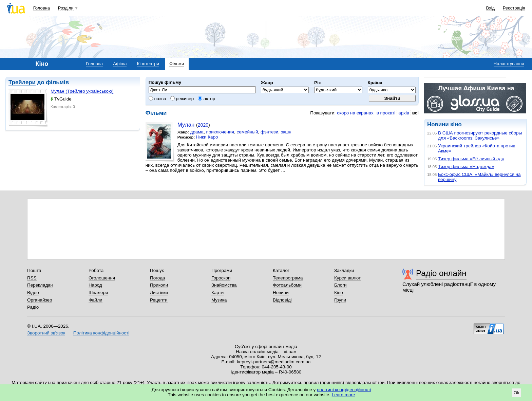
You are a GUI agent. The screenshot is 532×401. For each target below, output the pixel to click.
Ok (517, 393)
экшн (286, 132)
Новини (281, 293)
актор (206, 99)
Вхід (491, 8)
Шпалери (98, 293)
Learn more (344, 395)
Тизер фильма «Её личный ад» (471, 159)
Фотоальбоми (287, 285)
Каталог (281, 270)
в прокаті (386, 113)
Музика (219, 300)
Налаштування (509, 64)
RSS (32, 278)
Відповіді (282, 300)
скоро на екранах (355, 113)
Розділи (66, 8)
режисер (182, 99)
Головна (42, 8)
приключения (220, 132)
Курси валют (347, 278)
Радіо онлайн (441, 273)
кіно (456, 124)
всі (415, 113)
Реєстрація (514, 8)
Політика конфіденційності (101, 333)
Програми (222, 270)
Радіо (33, 307)
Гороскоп (221, 278)
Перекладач (40, 285)
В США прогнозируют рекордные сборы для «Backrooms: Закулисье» (480, 135)
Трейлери (22, 82)
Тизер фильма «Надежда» (466, 167)
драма (197, 132)
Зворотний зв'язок (46, 333)
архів (404, 113)
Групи (340, 300)
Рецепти (159, 300)
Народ (95, 285)
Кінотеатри (148, 64)
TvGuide (61, 99)
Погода (157, 278)
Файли (96, 300)
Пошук (157, 270)
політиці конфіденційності (344, 390)
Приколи (159, 285)
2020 (203, 125)
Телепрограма (288, 278)
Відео (33, 293)
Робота (96, 270)
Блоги (340, 285)
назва (157, 99)
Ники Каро (207, 137)
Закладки (344, 270)
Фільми (177, 64)
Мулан (186, 125)
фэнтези (269, 132)
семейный (248, 132)
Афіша (120, 64)
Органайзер (40, 300)
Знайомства (224, 285)
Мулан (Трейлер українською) (82, 91)
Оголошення (102, 278)
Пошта (34, 270)
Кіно (339, 293)
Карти (217, 293)
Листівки (159, 293)
